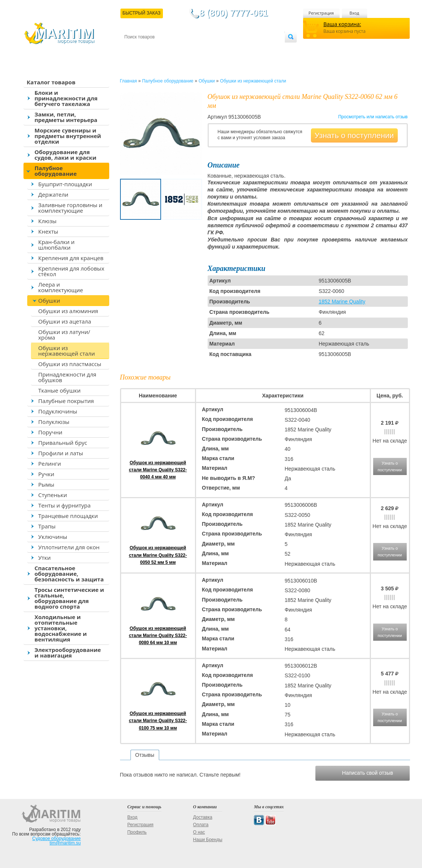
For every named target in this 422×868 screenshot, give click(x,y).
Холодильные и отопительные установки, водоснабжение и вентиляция (61, 628)
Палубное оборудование (56, 171)
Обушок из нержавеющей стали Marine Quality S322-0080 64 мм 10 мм (158, 636)
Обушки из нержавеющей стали (67, 351)
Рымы (46, 484)
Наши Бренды (208, 840)
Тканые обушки (60, 390)
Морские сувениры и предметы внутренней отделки (68, 136)
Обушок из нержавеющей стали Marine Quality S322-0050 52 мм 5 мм (158, 555)
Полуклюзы (54, 422)
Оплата (186, 49)
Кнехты (48, 231)
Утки (45, 558)
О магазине (214, 49)
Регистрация (321, 13)
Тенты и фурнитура (65, 505)
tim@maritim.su (65, 843)
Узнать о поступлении (354, 135)
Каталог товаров (51, 82)
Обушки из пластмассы (70, 364)
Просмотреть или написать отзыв (373, 117)
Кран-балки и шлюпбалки (57, 245)
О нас (199, 832)
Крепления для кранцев (71, 258)
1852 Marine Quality (342, 302)
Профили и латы (61, 453)
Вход (355, 13)
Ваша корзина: (342, 24)
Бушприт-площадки (65, 184)
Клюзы (48, 221)
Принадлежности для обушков (67, 377)
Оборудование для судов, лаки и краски (66, 155)
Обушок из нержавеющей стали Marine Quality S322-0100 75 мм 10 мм (158, 721)
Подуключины (58, 411)
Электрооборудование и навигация (68, 652)
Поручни (51, 432)
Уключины (53, 537)
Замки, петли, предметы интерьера (66, 117)
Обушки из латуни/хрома (64, 335)
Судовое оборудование (57, 839)
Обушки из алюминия (68, 311)
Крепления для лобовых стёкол (71, 271)
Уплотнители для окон (69, 547)
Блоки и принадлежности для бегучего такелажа (66, 98)
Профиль (137, 832)
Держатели (53, 194)
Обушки (49, 300)
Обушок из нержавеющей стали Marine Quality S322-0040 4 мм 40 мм (158, 470)
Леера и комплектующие (61, 287)
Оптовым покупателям (261, 49)
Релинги (50, 463)
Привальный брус (63, 443)
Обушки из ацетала (65, 321)
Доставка (161, 49)
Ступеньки (53, 495)
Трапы (47, 526)
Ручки (46, 474)
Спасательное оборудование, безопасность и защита (69, 574)
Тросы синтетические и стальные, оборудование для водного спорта (70, 598)
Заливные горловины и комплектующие (70, 208)
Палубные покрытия (66, 401)
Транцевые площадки (68, 516)
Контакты (133, 49)
